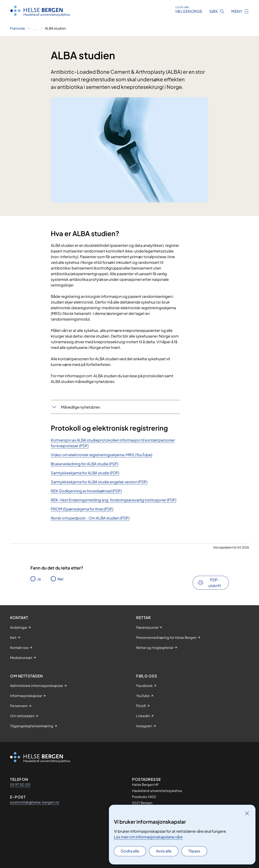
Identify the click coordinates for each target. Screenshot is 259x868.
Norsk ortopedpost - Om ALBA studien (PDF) (90, 518)
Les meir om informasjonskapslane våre (148, 837)
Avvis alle (164, 851)
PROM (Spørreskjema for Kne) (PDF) (82, 509)
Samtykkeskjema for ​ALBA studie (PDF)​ (85, 473)
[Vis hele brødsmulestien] (35, 28)
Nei (60, 579)
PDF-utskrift (215, 583)
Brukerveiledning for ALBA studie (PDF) (85, 464)
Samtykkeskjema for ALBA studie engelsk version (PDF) (99, 482)
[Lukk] (247, 813)
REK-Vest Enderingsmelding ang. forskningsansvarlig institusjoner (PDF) (114, 500)
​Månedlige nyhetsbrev (80, 407)
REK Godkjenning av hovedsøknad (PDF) (86, 491)
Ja (39, 579)
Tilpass (194, 851)
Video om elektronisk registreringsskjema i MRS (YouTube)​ (101, 455)
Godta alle (130, 851)
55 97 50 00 (20, 784)
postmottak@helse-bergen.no (35, 802)
